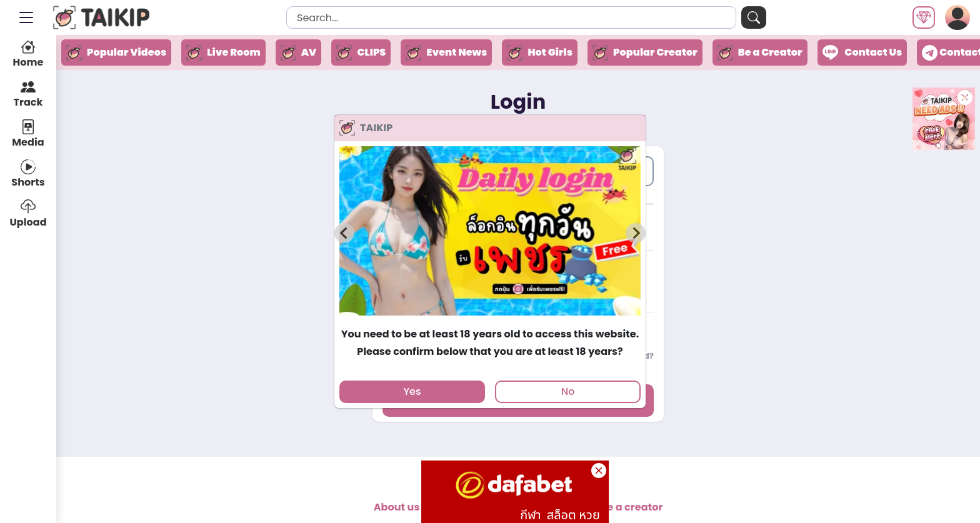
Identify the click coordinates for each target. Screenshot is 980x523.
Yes (412, 391)
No (568, 391)
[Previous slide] (344, 233)
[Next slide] (636, 233)
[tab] (490, 321)
